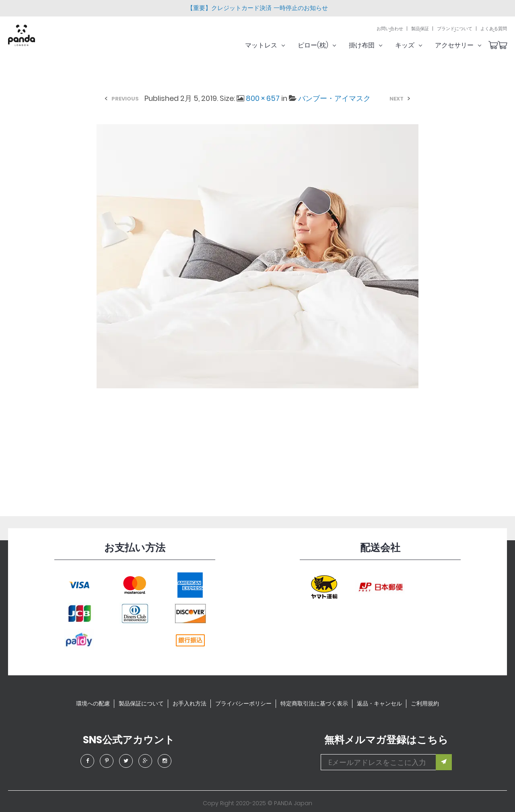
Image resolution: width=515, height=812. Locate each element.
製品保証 (420, 29)
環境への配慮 (93, 703)
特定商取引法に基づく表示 (314, 703)
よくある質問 (494, 29)
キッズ (419, 46)
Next (397, 99)
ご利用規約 (425, 703)
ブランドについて (455, 29)
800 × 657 (263, 98)
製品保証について (141, 703)
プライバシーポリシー (243, 703)
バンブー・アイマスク (334, 98)
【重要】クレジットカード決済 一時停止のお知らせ (257, 8)
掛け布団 (376, 46)
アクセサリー (468, 46)
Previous (125, 99)
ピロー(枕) (327, 46)
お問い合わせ (390, 29)
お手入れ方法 (190, 703)
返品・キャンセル (379, 703)
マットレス (275, 46)
